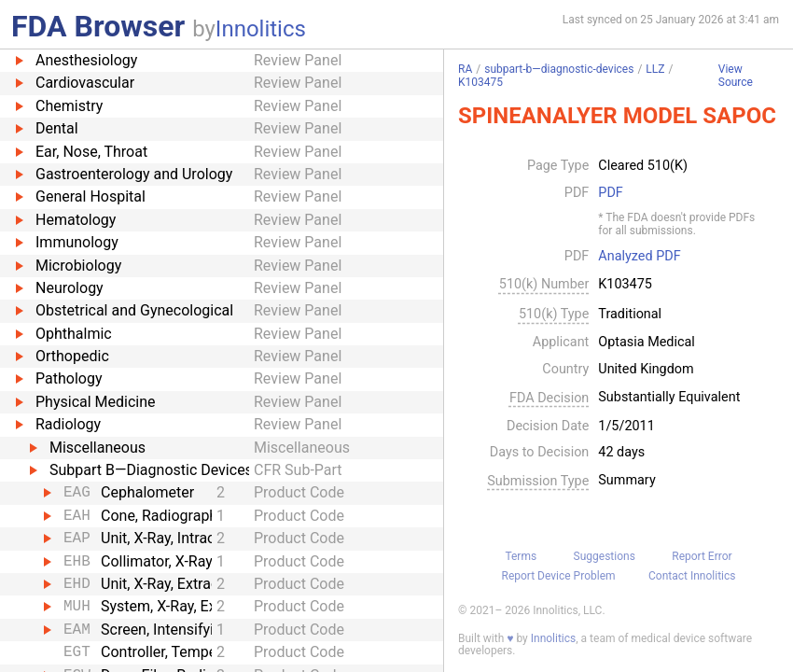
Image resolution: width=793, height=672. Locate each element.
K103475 (480, 82)
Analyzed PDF (639, 257)
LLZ (655, 69)
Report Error (702, 556)
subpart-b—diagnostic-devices (559, 69)
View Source (736, 76)
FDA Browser (98, 26)
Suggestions (605, 556)
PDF (610, 193)
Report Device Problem (559, 576)
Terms (521, 556)
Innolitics (261, 29)
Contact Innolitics (692, 576)
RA (465, 69)
